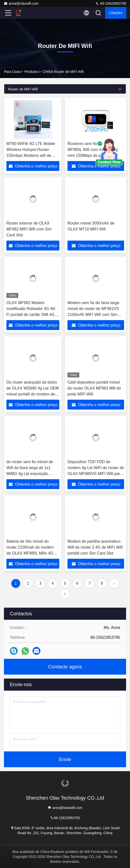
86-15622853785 (111, 3)
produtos (31, 72)
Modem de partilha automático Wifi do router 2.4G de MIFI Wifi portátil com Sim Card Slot (95, 547)
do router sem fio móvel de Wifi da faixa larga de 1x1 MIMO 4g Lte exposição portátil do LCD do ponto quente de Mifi (30, 474)
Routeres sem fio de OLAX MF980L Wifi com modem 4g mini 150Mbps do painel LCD (93, 150)
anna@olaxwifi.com (21, 3)
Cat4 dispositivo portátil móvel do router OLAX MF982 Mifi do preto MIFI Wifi (94, 388)
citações (116, 13)
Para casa (12, 72)
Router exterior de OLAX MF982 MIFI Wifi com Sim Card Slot (29, 229)
